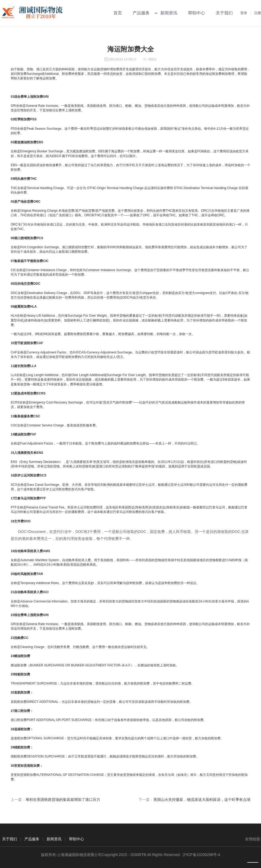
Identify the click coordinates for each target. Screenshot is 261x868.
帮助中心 (197, 13)
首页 (118, 13)
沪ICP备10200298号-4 (201, 855)
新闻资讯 (169, 13)
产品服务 (141, 13)
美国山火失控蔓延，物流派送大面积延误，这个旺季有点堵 (202, 800)
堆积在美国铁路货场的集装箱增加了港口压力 (63, 800)
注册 (258, 13)
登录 (244, 13)
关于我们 (224, 13)
